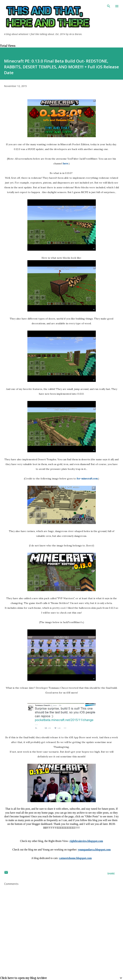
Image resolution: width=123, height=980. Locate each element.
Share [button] (111, 873)
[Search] (109, 6)
